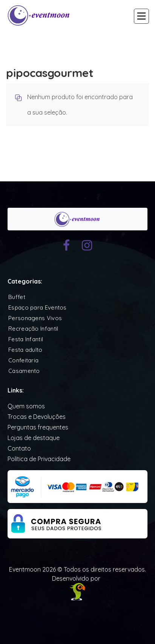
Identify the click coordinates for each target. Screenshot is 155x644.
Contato (19, 448)
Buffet (17, 297)
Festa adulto (25, 350)
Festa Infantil (26, 339)
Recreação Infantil (33, 329)
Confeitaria (23, 360)
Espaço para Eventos (38, 307)
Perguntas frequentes (38, 427)
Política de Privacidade (39, 459)
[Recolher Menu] (141, 16)
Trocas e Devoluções (37, 417)
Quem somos (26, 406)
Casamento (24, 371)
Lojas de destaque (34, 438)
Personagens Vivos (35, 318)
